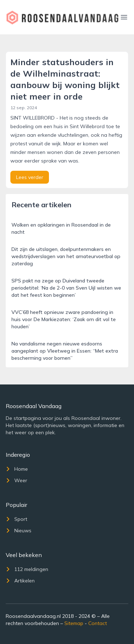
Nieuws (19, 531)
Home (17, 469)
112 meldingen (27, 569)
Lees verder (30, 177)
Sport (16, 519)
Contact (98, 623)
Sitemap (74, 623)
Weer (16, 480)
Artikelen (20, 581)
